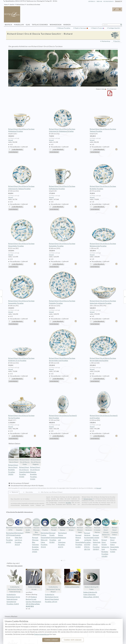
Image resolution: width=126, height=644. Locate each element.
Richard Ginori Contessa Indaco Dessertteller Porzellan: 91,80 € (115, 545)
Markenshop (106, 41)
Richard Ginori (21, 4)
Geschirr (12, 4)
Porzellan (68, 503)
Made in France (98, 28)
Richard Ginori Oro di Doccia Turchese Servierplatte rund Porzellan (63, 345)
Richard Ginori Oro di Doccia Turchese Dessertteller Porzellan (22, 230)
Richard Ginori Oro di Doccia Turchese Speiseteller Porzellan (63, 230)
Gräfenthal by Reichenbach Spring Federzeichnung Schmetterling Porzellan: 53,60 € (13, 599)
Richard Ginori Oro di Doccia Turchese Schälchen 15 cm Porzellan (22, 345)
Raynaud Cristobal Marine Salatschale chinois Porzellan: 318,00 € (97, 542)
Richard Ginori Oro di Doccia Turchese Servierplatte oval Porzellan (104, 345)
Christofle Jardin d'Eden (28, 526)
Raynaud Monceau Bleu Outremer (36, 527)
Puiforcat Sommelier (72, 578)
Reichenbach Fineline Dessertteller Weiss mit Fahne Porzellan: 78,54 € (45, 540)
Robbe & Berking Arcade (34, 580)
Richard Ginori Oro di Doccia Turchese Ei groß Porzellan (104, 402)
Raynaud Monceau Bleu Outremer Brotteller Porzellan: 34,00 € (36, 545)
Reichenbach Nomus (62, 524)
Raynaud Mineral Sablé (80, 526)
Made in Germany (81, 28)
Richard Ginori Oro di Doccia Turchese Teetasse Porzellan (104, 116)
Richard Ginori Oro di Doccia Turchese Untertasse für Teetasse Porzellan (22, 173)
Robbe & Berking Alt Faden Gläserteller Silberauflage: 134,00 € (91, 595)
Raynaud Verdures (88, 524)
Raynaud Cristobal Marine (97, 526)
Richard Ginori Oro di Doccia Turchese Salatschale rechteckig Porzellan (104, 288)
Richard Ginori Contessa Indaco (115, 527)
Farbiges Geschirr (114, 28)
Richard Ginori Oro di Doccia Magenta (36, 456)
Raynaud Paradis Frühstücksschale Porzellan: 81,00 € (55, 538)
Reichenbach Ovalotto (19, 524)
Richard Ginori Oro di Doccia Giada (25, 456)
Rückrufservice (109, 1)
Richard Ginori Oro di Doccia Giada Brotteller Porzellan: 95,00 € (25, 472)
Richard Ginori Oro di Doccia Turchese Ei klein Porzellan (63, 402)
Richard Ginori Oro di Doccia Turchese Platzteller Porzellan (63, 288)
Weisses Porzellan (64, 28)
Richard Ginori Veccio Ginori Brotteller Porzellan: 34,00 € (13, 470)
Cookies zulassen (51, 640)
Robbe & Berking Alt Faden (92, 580)
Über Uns (99, 1)
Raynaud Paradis (54, 524)
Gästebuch (92, 1)
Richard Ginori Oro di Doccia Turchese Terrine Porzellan (22, 402)
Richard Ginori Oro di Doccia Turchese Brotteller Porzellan (104, 173)
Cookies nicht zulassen (73, 640)
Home (6, 4)
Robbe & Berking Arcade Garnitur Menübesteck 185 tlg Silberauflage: (34, 602)
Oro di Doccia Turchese (33, 4)
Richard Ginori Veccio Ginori (14, 455)
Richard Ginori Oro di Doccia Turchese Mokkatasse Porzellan (22, 116)
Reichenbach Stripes (71, 524)
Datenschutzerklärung (42, 634)
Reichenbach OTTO (10, 524)
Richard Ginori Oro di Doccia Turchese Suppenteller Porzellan (22, 288)
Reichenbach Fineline (45, 524)
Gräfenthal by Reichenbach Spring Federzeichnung (15, 581)
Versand (11, 140)
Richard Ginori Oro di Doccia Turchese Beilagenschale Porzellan (104, 230)
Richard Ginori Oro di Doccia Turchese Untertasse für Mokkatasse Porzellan (63, 116)
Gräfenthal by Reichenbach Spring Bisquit (53, 581)
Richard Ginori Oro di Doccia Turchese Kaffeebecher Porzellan (63, 173)
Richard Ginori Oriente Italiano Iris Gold (106, 528)
